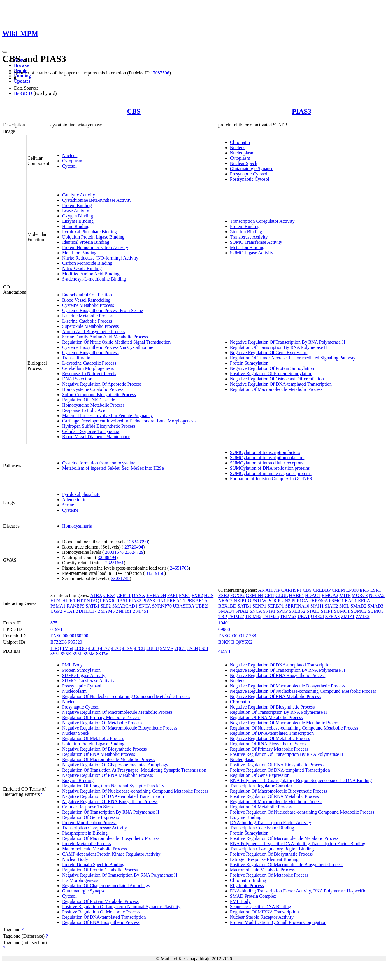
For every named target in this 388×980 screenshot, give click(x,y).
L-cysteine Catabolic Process (89, 363)
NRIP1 (240, 601)
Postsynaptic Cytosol (250, 179)
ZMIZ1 (348, 616)
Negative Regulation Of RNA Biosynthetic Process (110, 801)
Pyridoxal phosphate (81, 494)
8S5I (204, 649)
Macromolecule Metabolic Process (94, 849)
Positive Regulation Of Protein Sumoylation (271, 374)
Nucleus (70, 155)
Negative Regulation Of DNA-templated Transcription (281, 384)
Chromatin (240, 142)
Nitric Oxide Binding (82, 268)
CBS (134, 111)
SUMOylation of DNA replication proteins (270, 468)
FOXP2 (237, 595)
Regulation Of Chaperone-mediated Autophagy (106, 886)
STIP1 (327, 611)
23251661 (115, 563)
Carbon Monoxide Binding (87, 263)
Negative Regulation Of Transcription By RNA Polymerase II (288, 342)
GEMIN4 (254, 595)
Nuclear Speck (244, 163)
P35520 (75, 642)
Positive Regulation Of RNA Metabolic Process (274, 796)
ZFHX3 (333, 616)
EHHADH (156, 595)
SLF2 (106, 606)
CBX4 (109, 595)
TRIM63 (288, 616)
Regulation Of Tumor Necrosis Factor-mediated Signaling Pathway (293, 358)
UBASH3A (184, 606)
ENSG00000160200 (69, 636)
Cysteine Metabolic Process (88, 305)
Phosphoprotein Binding (85, 833)
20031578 (114, 552)
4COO (81, 649)
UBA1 (303, 616)
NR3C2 (225, 601)
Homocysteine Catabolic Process (93, 389)
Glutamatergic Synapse (252, 169)
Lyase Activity (76, 211)
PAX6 (109, 601)
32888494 (107, 557)
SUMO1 (342, 611)
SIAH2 (331, 606)
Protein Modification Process (89, 823)
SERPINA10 (297, 606)
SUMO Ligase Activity (252, 253)
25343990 (138, 542)
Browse (21, 65)
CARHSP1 (292, 590)
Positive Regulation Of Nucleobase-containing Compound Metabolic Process (302, 812)
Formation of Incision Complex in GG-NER (271, 479)
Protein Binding (77, 205)
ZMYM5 (106, 611)
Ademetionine (75, 500)
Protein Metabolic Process (87, 844)
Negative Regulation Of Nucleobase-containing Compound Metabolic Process (135, 791)
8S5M (89, 654)
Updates (22, 81)
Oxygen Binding (78, 216)
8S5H (193, 649)
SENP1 (259, 606)
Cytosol (69, 166)
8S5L (77, 654)
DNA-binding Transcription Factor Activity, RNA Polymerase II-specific (298, 891)
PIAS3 (302, 111)
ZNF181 (124, 611)
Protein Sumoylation (249, 363)
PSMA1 (58, 606)
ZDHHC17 (86, 611)
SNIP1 (269, 611)
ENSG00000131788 (237, 636)
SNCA (145, 606)
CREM (338, 590)
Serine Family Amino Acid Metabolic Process (105, 337)
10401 (224, 623)
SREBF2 (297, 611)
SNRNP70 (162, 606)
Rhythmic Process (247, 886)
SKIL (344, 606)
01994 (56, 629)
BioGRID (23, 93)
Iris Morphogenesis (80, 880)
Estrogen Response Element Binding (264, 859)
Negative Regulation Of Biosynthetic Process (105, 749)
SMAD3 (375, 606)
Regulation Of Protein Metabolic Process (100, 901)
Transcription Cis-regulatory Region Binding (272, 849)
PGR (272, 601)
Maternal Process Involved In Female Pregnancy (107, 416)
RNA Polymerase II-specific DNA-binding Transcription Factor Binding (298, 844)
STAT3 (313, 611)
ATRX (96, 595)
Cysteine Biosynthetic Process (90, 353)
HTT (81, 601)
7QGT (180, 649)
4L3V (127, 649)
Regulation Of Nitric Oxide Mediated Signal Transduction (116, 342)
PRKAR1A (197, 601)
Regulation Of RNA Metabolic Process (99, 754)
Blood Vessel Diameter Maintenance (96, 437)
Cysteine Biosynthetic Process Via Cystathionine (108, 347)
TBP (223, 616)
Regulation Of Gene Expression (92, 817)
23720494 (134, 547)
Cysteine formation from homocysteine (99, 463)
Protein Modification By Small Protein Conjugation (278, 922)
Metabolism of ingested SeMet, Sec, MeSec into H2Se (113, 468)
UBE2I (202, 606)
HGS (209, 595)
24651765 (179, 568)
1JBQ (56, 649)
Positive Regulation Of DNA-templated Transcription (280, 770)
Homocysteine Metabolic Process (93, 405)
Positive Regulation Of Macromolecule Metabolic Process (284, 838)
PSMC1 (336, 601)
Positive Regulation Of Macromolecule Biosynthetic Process (287, 865)
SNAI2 (242, 611)
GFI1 (269, 595)
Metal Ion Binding (79, 253)
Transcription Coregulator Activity (262, 221)
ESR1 (376, 590)
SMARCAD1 (125, 606)
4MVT (225, 651)
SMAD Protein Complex (253, 896)
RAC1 (351, 601)
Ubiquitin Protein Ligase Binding (93, 237)
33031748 (120, 578)
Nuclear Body (75, 859)
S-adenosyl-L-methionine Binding (94, 279)
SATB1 (93, 606)
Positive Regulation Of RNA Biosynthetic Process (277, 765)
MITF (345, 595)
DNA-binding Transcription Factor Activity (271, 823)
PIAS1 (121, 601)
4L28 (116, 649)
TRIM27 (236, 616)
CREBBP (322, 590)
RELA (364, 601)
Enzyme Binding (78, 221)
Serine (68, 505)
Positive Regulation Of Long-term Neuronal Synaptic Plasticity (121, 907)
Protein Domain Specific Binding (93, 865)
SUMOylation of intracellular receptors (267, 463)
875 (54, 623)
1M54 (68, 649)
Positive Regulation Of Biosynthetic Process (271, 854)
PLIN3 (284, 601)
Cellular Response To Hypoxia (91, 431)
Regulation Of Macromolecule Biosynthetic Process (111, 838)
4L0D (93, 649)
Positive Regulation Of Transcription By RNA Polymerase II (287, 754)
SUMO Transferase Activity (256, 242)
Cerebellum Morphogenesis (88, 368)
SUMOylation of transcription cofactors (267, 458)
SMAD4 (226, 611)
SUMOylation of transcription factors (265, 452)
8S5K (66, 654)
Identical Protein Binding (86, 242)
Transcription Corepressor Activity (95, 828)
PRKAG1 (176, 601)
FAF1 (173, 595)
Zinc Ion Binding (246, 232)
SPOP (282, 611)
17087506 (160, 73)
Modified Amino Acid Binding (91, 274)
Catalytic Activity (79, 195)
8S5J (55, 654)
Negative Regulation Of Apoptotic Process (102, 384)
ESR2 (224, 595)
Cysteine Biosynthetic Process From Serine (102, 310)
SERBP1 (276, 606)
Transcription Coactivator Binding (262, 828)
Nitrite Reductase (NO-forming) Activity (100, 258)
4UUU (153, 649)
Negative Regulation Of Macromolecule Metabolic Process (117, 712)
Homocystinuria (77, 526)
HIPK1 (69, 601)
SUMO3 (376, 611)
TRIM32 (253, 616)
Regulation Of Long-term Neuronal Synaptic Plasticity (113, 786)
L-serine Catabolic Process (87, 321)
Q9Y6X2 (244, 642)
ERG (364, 590)
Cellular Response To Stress (88, 807)
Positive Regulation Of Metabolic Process (101, 912)
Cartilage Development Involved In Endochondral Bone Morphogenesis (129, 421)
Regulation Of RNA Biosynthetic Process (101, 922)
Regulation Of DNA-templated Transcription (104, 917)
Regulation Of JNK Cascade (89, 400)
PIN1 (161, 601)
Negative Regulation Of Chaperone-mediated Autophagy (115, 765)
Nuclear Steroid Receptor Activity (262, 917)
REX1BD (227, 606)
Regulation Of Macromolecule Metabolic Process (276, 389)
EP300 (352, 590)
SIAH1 (317, 606)
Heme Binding (76, 226)
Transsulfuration (77, 358)
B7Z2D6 (59, 642)
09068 (224, 629)
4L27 (105, 649)
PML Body (72, 665)
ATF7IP (273, 590)
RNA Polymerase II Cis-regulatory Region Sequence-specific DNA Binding (301, 780)
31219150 (155, 573)
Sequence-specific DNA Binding (261, 907)
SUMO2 (359, 611)
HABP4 (296, 595)
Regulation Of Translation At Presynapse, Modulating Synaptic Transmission (134, 770)
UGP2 (56, 611)
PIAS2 (135, 601)
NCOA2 (377, 595)
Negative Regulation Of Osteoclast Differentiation (277, 379)
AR (261, 590)
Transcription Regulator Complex (261, 786)
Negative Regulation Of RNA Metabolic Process (108, 775)
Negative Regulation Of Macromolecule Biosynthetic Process (120, 728)
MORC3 (360, 595)
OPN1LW (257, 601)
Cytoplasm (72, 161)
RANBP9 (75, 606)
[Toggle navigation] (5, 52)
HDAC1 (313, 595)
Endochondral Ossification (87, 295)
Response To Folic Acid (84, 410)
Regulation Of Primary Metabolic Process (101, 717)
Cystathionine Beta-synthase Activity (97, 200)
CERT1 (124, 595)
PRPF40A (318, 601)
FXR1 (185, 595)
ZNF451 (141, 611)
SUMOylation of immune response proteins (271, 473)
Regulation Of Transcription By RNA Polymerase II (279, 347)
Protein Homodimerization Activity (95, 247)
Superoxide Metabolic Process (91, 326)
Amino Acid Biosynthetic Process (94, 331)
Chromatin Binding (248, 880)
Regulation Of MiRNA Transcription (264, 912)
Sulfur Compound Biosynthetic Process (99, 395)
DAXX (138, 595)
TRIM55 (271, 616)
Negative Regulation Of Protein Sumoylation (272, 368)
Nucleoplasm (242, 153)
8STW (102, 654)
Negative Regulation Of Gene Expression (269, 353)
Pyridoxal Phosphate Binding (89, 232)
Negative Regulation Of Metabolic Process (102, 723)
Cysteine (70, 510)
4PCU (139, 649)
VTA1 (69, 611)
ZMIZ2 (362, 616)
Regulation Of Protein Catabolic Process (100, 870)
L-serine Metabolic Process (88, 316)
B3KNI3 (226, 642)
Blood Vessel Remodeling (86, 300)
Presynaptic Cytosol (249, 174)
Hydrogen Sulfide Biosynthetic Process (99, 426)
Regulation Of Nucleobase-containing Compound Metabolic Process (126, 696)
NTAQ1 (94, 601)
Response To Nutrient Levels (89, 374)
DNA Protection (77, 379)
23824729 (134, 552)
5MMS (167, 649)
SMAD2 (359, 606)
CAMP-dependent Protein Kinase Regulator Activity (111, 854)
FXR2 (197, 595)
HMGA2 (330, 595)
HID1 (56, 601)
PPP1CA (300, 601)
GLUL (282, 595)
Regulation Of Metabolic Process (93, 738)
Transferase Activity (249, 237)
